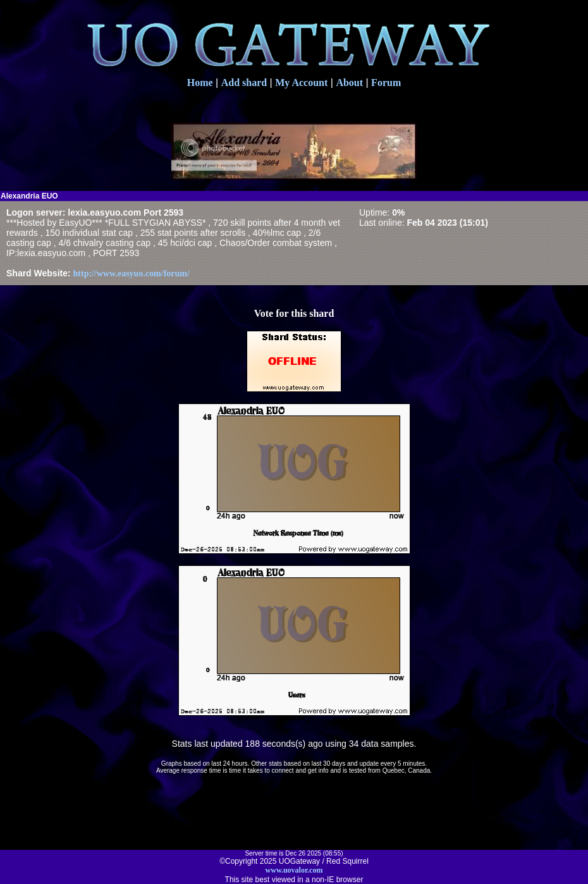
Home (200, 83)
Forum (386, 83)
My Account (301, 83)
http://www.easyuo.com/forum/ (132, 273)
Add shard (244, 83)
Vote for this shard (294, 313)
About (349, 83)
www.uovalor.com (294, 870)
